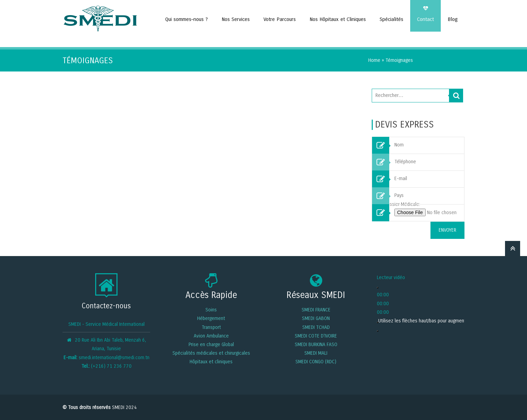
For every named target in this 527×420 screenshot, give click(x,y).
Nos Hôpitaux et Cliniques (338, 19)
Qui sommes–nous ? (187, 19)
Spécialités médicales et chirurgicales (211, 353)
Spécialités (391, 19)
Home (374, 60)
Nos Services (236, 19)
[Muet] (378, 322)
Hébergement (211, 318)
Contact (425, 19)
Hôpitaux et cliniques (211, 361)
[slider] (448, 320)
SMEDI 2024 (124, 407)
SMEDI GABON (316, 318)
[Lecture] (378, 287)
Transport (211, 327)
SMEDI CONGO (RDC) (316, 361)
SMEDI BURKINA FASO (316, 344)
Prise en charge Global (211, 344)
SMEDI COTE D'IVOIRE (316, 335)
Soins (211, 310)
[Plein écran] (378, 331)
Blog (453, 19)
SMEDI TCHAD (316, 327)
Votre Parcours (280, 19)
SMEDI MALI (316, 353)
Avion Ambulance (211, 335)
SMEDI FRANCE (316, 310)
